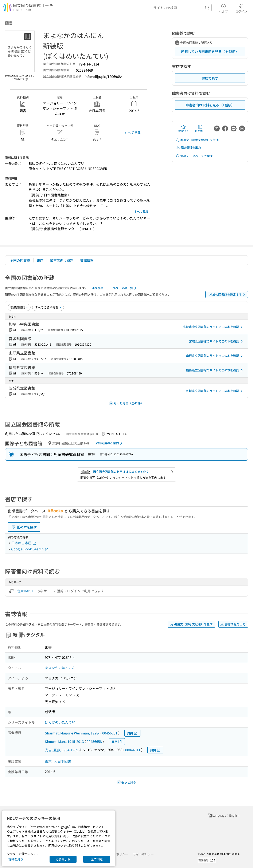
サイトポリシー (143, 854)
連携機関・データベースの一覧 (115, 288)
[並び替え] (19, 307)
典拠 (132, 733)
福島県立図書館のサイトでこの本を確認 (215, 370)
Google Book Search (30, 549)
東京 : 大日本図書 (58, 761)
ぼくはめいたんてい (60, 722)
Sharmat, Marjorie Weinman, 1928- (72, 733)
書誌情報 (87, 260)
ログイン (241, 8)
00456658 (94, 741)
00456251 (110, 733)
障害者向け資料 (62, 260)
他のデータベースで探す (194, 156)
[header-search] (182, 8)
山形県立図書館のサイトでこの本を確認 (215, 356)
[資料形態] (48, 307)
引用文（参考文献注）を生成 (197, 140)
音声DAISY (25, 591)
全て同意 (97, 859)
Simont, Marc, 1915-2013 (64, 741)
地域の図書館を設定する (228, 294)
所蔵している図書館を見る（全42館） (210, 51)
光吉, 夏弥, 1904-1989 (62, 750)
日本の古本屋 (24, 543)
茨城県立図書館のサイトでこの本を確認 (215, 391)
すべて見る (132, 132)
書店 (40, 260)
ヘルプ (223, 8)
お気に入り (183, 128)
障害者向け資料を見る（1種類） (210, 105)
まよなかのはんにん (60, 668)
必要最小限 (63, 859)
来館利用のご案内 (110, 443)
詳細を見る (16, 859)
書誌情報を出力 (188, 148)
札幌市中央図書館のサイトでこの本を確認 (214, 327)
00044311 (133, 750)
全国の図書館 (20, 260)
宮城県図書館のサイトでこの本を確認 (217, 341)
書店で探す (210, 78)
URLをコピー (200, 128)
